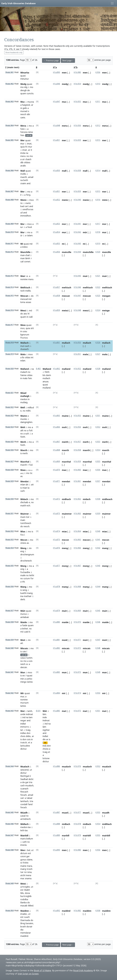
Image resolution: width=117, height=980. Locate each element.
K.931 (98, 416)
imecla (23, 845)
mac (22, 878)
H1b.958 (77, 450)
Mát (45, 711)
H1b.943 (77, 244)
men (64, 73)
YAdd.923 (9, 416)
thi (23, 582)
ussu (25, 331)
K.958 (98, 911)
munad (24, 111)
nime (30, 132)
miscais (66, 648)
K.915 (98, 140)
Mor (22, 224)
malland (66, 369)
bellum (30, 839)
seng (25, 590)
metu (65, 126)
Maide (24, 622)
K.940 (98, 531)
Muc (23, 102)
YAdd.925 (9, 442)
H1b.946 (77, 287)
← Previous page (51, 61)
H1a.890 (56, 72)
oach (27, 346)
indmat (29, 714)
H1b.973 (77, 672)
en (24, 675)
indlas (23, 733)
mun (64, 672)
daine (30, 860)
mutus (24, 614)
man (22, 255)
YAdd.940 (9, 648)
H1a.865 (56, 416)
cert (27, 206)
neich (23, 664)
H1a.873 (56, 514)
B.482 (38, 369)
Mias (23, 531)
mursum (24, 703)
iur (22, 227)
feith (23, 437)
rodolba (24, 899)
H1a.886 (56, 766)
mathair (28, 596)
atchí (23, 875)
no (28, 156)
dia (22, 930)
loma (23, 302)
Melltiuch (25, 287)
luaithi (23, 593)
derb (23, 599)
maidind (24, 936)
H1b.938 (77, 171)
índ (46, 724)
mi (63, 244)
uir (23, 159)
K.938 (98, 499)
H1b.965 (77, 540)
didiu (28, 736)
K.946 (98, 622)
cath (25, 842)
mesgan (106, 296)
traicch (24, 742)
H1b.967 (77, 566)
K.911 (98, 102)
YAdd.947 (9, 835)
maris (23, 839)
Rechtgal (25, 776)
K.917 (98, 224)
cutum (27, 578)
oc (27, 664)
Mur (22, 232)
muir (85, 276)
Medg (23, 84)
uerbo (29, 679)
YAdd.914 (9, 287)
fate (22, 129)
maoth (24, 177)
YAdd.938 (9, 622)
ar (32, 105)
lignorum (25, 335)
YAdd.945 (9, 812)
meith (65, 442)
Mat (23, 711)
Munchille (25, 252)
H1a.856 (56, 252)
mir (64, 693)
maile (23, 575)
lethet (25, 629)
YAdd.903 (9, 102)
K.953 (98, 812)
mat (64, 711)
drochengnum (27, 554)
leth (22, 830)
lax (29, 827)
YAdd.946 (9, 824)
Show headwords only (14, 52)
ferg (28, 195)
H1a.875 (56, 540)
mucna (31, 102)
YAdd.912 (9, 252)
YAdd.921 (9, 393)
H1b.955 (77, 416)
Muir (23, 276)
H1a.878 (56, 587)
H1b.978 (77, 824)
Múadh (24, 813)
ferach (24, 795)
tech (22, 291)
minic (105, 200)
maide (65, 622)
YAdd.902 (9, 84)
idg (26, 87)
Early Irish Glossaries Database (19, 3)
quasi (23, 76)
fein (22, 135)
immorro (25, 727)
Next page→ (68, 61)
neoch (23, 114)
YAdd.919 (9, 354)
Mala (23, 354)
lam (31, 717)
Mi (22, 244)
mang (105, 548)
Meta (23, 126)
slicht (31, 779)
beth (26, 180)
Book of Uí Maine (42, 970)
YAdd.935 (9, 566)
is (21, 453)
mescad (24, 299)
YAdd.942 (9, 693)
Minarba (25, 73)
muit (64, 611)
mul (22, 346)
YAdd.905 (9, 140)
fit (26, 147)
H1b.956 (77, 427)
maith (23, 505)
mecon (65, 540)
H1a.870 (56, 470)
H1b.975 (77, 711)
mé (31, 244)
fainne (23, 375)
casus (23, 658)
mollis (23, 174)
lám (44, 714)
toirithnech (26, 523)
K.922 (98, 287)
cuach (27, 917)
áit (27, 485)
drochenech (26, 561)
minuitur (24, 79)
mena (28, 875)
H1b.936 (77, 126)
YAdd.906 (9, 171)
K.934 (98, 450)
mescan (66, 296)
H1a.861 (56, 343)
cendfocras (28, 209)
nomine (24, 279)
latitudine (25, 746)
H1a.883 (56, 672)
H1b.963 (77, 514)
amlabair (24, 617)
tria (31, 782)
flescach (24, 792)
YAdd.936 (9, 587)
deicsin (24, 667)
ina (22, 596)
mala (85, 354)
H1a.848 (56, 126)
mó (31, 310)
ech (28, 505)
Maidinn (25, 911)
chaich (28, 159)
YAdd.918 (9, 343)
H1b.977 (77, 812)
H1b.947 (77, 296)
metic (28, 203)
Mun (23, 672)
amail (31, 177)
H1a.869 (56, 461)
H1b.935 (77, 102)
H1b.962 (77, 499)
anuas (46, 381)
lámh (28, 258)
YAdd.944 (9, 766)
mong (65, 566)
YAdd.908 (9, 200)
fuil (31, 465)
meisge (106, 310)
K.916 (98, 200)
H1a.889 (56, 835)
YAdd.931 (9, 514)
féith (47, 372)
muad (65, 813)
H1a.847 (56, 102)
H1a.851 (56, 140)
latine (30, 682)
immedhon (26, 216)
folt (31, 430)
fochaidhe (25, 572)
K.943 (98, 566)
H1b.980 (77, 72)
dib (22, 162)
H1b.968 (77, 587)
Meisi (23, 884)
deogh (24, 90)
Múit (23, 611)
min (22, 679)
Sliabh (27, 890)
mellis (28, 291)
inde (45, 717)
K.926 (98, 343)
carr (22, 798)
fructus (24, 338)
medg (65, 84)
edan (23, 361)
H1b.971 (77, 640)
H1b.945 (77, 276)
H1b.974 (77, 693)
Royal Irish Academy (83, 970)
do (32, 296)
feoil (30, 227)
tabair (30, 798)
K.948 (98, 648)
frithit (26, 863)
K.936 (98, 470)
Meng (23, 548)
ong (22, 569)
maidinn (87, 911)
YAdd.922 (9, 407)
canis (23, 117)
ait (32, 485)
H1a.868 (56, 450)
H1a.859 (56, 310)
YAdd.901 (9, 72)
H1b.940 (77, 200)
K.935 (98, 461)
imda (23, 153)
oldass (27, 162)
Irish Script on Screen (28, 974)
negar (23, 720)
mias (64, 531)
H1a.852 (56, 200)
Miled (31, 906)
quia (22, 147)
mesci (86, 310)
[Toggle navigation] (112, 3)
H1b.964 (77, 531)
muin (23, 517)
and (29, 183)
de (29, 90)
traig (28, 730)
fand (30, 804)
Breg (23, 923)
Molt (23, 427)
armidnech (25, 819)
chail (27, 255)
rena (29, 872)
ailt (22, 430)
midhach (66, 499)
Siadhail (24, 779)
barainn (29, 923)
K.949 (98, 672)
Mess (23, 325)
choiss (46, 749)
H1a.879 (56, 611)
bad (22, 206)
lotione (46, 758)
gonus (23, 860)
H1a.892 (56, 911)
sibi (28, 114)
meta (86, 126)
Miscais (24, 648)
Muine (24, 416)
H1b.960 (77, 470)
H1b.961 (77, 481)
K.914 (98, 171)
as (21, 476)
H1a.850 (56, 171)
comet (27, 262)
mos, (23, 328)
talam (30, 235)
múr (85, 232)
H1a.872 (56, 499)
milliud (31, 407)
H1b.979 (77, 835)
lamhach (24, 801)
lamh (30, 711)
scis (31, 661)
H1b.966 (77, 548)
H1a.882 (56, 648)
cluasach (24, 349)
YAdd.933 (9, 540)
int (32, 357)
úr (21, 235)
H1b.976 (77, 766)
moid (65, 640)
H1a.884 (56, 693)
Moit (23, 640)
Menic (24, 200)
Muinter (25, 514)
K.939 (98, 514)
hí (29, 314)
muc (64, 102)
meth (86, 442)
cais (24, 651)
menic (65, 200)
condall (24, 804)
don (28, 733)
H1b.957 (77, 442)
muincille (67, 252)
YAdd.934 (9, 548)
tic (22, 203)
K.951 (98, 711)
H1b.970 (77, 622)
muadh (106, 813)
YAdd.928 (9, 470)
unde (23, 714)
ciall (31, 317)
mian (25, 488)
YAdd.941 (9, 672)
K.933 (98, 442)
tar (22, 872)
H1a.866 (56, 427)
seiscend (24, 770)
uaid (26, 632)
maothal (66, 462)
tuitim (29, 658)
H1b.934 (77, 84)
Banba (24, 902)
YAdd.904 (9, 126)
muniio (24, 419)
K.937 (98, 481)
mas (64, 470)
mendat (66, 481)
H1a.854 (56, 232)
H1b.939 (77, 140)
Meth (23, 442)
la (29, 488)
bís (44, 375)
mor (64, 224)
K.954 (98, 824)
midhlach (107, 824)
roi (25, 872)
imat (29, 144)
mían (23, 485)
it (31, 150)
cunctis (30, 93)
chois (23, 736)
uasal (23, 816)
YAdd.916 (9, 310)
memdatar (26, 933)
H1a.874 (56, 531)
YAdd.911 (9, 244)
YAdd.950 (9, 911)
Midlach (24, 824)
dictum (24, 853)
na (27, 153)
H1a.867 (56, 442)
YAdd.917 (9, 325)
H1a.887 (56, 812)
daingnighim (26, 422)
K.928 (98, 369)
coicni (23, 856)
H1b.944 (77, 252)
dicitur (23, 749)
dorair (29, 927)
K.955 (98, 835)
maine (23, 866)
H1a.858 (56, 296)
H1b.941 (77, 224)
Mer (22, 140)
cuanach (24, 789)
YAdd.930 (9, 499)
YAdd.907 (9, 191)
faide (25, 625)
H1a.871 (56, 481)
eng (22, 551)
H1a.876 (56, 548)
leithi (32, 575)
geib (25, 108)
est (29, 853)
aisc (25, 314)
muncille (107, 252)
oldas (28, 357)
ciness (23, 543)
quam (23, 93)
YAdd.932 (9, 531)
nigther (46, 730)
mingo (23, 682)
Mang (23, 587)
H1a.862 (56, 369)
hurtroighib (26, 896)
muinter (87, 514)
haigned (26, 105)
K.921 (98, 276)
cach (22, 491)
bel (29, 850)
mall (64, 171)
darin (48, 375)
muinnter (67, 514)
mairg (23, 869)
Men (23, 850)
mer (64, 140)
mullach (66, 343)
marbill (66, 835)
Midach (24, 499)
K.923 (98, 296)
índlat (45, 736)
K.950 (98, 693)
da (23, 782)
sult (27, 434)
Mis (22, 893)
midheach (107, 499)
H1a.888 (56, 824)
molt (64, 427)
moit (85, 640)
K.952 (98, 766)
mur (22, 144)
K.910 (98, 84)
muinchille (88, 252)
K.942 (98, 548)
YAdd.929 (9, 481)
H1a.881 (56, 640)
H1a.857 (56, 287)
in (27, 317)
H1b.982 (77, 911)
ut (31, 770)
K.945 (98, 611)
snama (28, 878)
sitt (32, 328)
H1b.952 (77, 369)
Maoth (24, 450)
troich (30, 869)
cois (29, 739)
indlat (23, 724)
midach (87, 499)
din (44, 739)
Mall (23, 171)
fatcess (24, 132)
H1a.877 (56, 566)
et (29, 742)
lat (22, 730)
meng (65, 548)
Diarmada (25, 920)
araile (23, 166)
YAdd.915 (9, 296)
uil (21, 213)
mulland (47, 388)
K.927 (98, 354)
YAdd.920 (9, 369)
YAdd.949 (9, 883)
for (32, 578)
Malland (25, 369)
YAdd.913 (9, 276)
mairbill (87, 835)
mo (22, 87)
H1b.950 (77, 343)
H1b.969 (77, 611)
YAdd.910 (9, 232)
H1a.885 (56, 711)
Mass (23, 470)
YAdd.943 (9, 711)
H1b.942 (77, 232)
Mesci (23, 310)
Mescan (24, 296)
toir (28, 517)
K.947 (98, 640)
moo (32, 200)
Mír (22, 693)
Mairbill (24, 835)
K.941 (98, 540)
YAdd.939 (9, 640)
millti (28, 411)
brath (23, 927)
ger (28, 856)
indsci (25, 247)
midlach (66, 824)
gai (27, 782)
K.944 (98, 587)
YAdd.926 (9, 450)
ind (30, 299)
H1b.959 (77, 461)
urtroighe (25, 887)
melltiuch (88, 287)
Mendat (25, 481)
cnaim (23, 183)
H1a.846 (56, 84)
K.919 (98, 244)
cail (22, 262)
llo (23, 357)
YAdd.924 (9, 427)
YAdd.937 (9, 611)
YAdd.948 (9, 850)
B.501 (38, 711)
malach (24, 372)
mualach (29, 785)
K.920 (98, 252)
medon (24, 399)
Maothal (25, 462)
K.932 (98, 427)
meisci (65, 310)
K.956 (98, 72)
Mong (23, 566)
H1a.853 (56, 224)
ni (21, 108)
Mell (23, 407)
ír (21, 195)
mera (23, 156)
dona (27, 893)
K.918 (98, 232)
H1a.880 (56, 622)
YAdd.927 (9, 461)
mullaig (24, 402)
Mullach (24, 343)
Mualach (25, 767)
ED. (45, 743)
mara (31, 279)
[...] (68, 73)
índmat (46, 720)
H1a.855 (56, 244)
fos (22, 535)
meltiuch (67, 287)
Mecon (24, 540)
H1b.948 (77, 310)
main (23, 520)
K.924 (98, 310)
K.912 (98, 126)
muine (65, 416)
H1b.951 (77, 354)
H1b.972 (77, 648)
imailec (24, 914)
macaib (24, 906)
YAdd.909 (9, 224)
